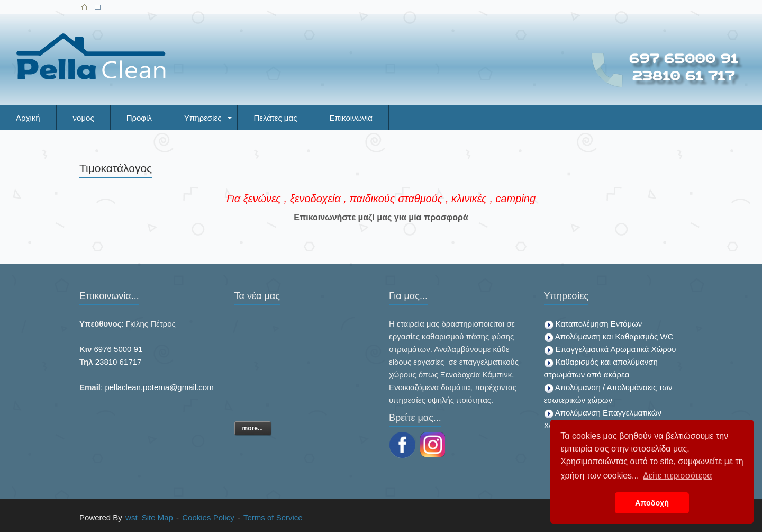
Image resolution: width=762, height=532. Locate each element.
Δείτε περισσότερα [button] (677, 476)
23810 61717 (119, 362)
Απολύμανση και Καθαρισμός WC (614, 336)
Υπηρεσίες (203, 118)
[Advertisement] (357, 35)
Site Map (157, 517)
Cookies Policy (208, 517)
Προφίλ (139, 118)
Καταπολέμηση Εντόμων (599, 324)
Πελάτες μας (275, 118)
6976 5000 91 (119, 349)
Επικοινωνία (351, 118)
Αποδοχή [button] (652, 503)
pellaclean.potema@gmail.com (159, 387)
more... (253, 428)
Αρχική (28, 118)
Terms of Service (273, 517)
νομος (84, 118)
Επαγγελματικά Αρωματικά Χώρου (616, 349)
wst (131, 517)
